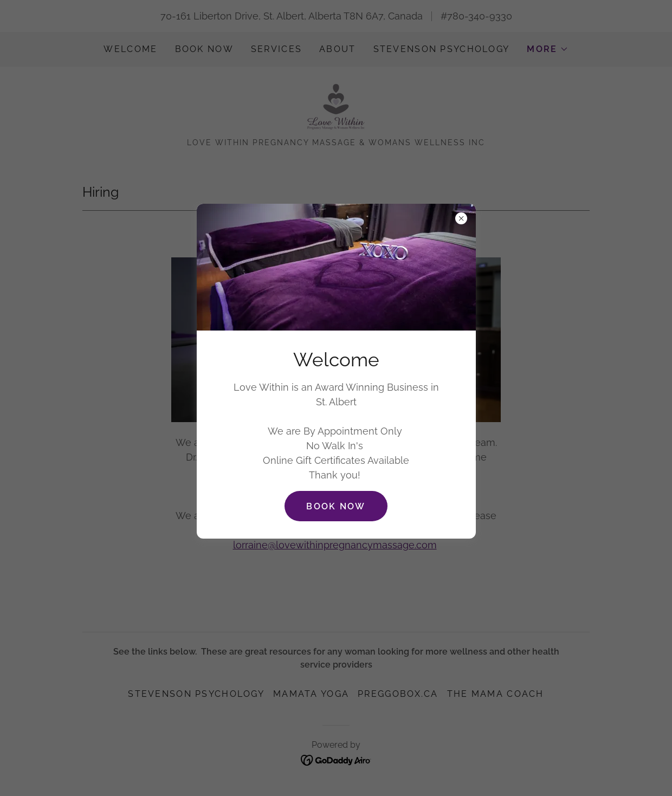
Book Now (336, 506)
